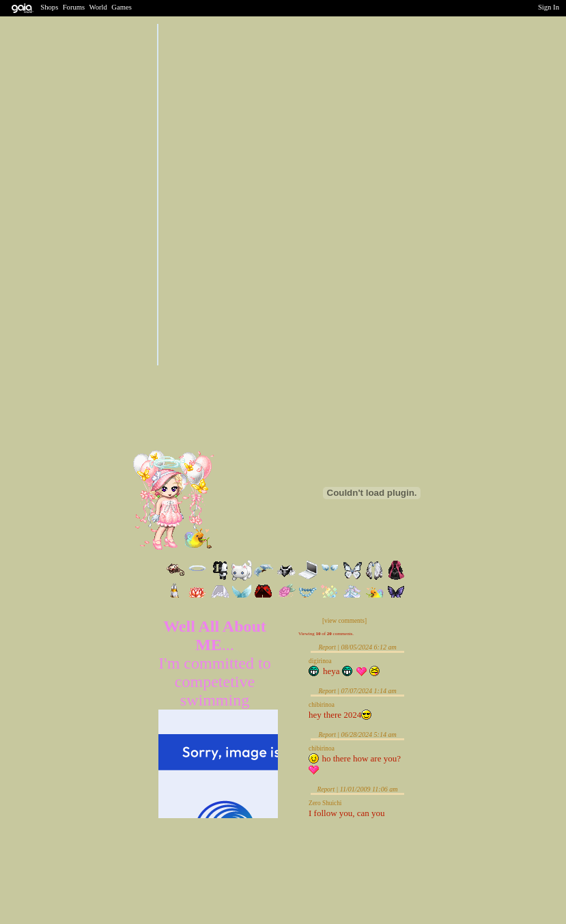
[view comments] (344, 621)
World (98, 7)
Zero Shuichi (325, 803)
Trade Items (259, 499)
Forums (74, 7)
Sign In (549, 7)
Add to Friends (263, 479)
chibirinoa (322, 705)
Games (122, 7)
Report (327, 647)
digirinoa (320, 661)
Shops (49, 7)
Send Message (263, 516)
